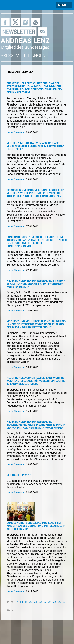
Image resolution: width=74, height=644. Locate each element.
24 (50, 602)
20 (31, 602)
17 (17, 602)
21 (36, 602)
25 (55, 602)
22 (40, 602)
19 (26, 602)
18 (21, 602)
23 (45, 602)
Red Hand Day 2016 (19, 475)
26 (59, 602)
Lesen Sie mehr (15, 132)
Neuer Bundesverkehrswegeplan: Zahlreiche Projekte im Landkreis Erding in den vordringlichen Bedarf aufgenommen (36, 425)
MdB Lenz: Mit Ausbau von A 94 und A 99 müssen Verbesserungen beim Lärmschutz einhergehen (35, 146)
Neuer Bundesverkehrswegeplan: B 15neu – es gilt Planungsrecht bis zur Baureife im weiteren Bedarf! (36, 284)
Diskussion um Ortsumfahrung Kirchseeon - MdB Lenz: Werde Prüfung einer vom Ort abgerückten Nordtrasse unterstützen (36, 193)
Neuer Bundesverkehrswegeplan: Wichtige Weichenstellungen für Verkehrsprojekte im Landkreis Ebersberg (36, 381)
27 (64, 602)
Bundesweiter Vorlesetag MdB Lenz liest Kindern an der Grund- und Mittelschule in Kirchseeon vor (36, 526)
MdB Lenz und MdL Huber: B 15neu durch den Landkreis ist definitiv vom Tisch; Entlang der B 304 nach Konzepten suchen (36, 324)
